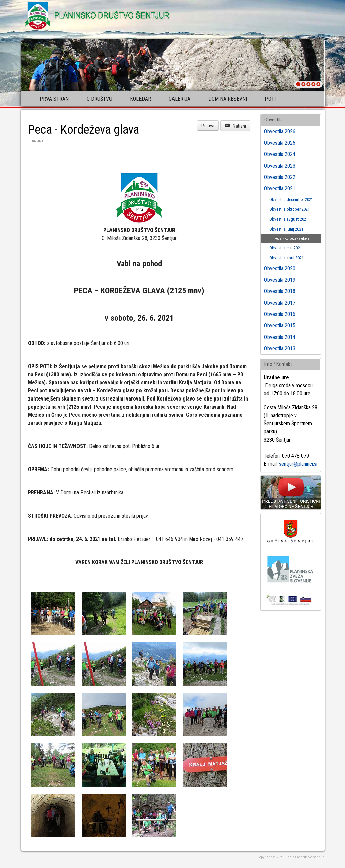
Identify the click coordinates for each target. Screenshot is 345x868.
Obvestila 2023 (280, 166)
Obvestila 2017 (280, 303)
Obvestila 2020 (280, 268)
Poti (270, 99)
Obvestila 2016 (280, 314)
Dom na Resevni (228, 99)
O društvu (99, 99)
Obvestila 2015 (280, 326)
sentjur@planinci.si (298, 464)
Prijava (208, 126)
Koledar (140, 99)
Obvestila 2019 (280, 280)
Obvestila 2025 (280, 143)
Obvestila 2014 (280, 337)
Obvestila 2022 (280, 177)
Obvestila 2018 (280, 291)
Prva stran (54, 99)
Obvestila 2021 (280, 189)
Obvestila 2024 (280, 154)
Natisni (235, 125)
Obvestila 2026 (280, 131)
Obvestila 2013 (280, 349)
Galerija (180, 99)
